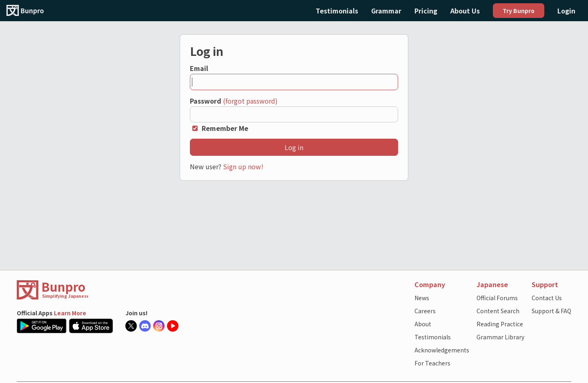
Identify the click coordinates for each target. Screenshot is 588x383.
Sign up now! (243, 166)
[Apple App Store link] (92, 326)
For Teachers (432, 363)
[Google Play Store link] (43, 326)
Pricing (426, 11)
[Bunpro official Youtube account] (174, 326)
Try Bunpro (519, 11)
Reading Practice (500, 324)
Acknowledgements (442, 350)
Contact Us (547, 298)
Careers (425, 311)
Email (199, 68)
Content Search (498, 311)
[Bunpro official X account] (132, 326)
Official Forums (497, 298)
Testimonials (337, 11)
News (422, 298)
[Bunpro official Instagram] (160, 326)
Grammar (386, 11)
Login (566, 11)
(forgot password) (250, 101)
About (423, 324)
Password (206, 101)
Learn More (70, 313)
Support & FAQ (551, 311)
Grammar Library (500, 337)
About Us (465, 11)
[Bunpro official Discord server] (146, 326)
